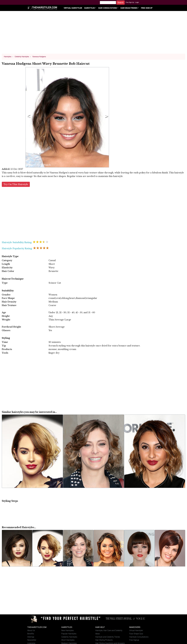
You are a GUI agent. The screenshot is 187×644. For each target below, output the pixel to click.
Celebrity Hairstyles (69, 637)
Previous (28, 117)
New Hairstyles (68, 630)
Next (106, 117)
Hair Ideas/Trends (129, 8)
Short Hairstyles (68, 640)
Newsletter (32, 640)
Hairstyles (90, 8)
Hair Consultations (108, 8)
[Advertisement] (93, 33)
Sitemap (31, 637)
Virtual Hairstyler (73, 8)
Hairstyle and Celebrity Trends (108, 637)
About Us (31, 630)
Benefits (31, 634)
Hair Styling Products (104, 640)
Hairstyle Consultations (139, 637)
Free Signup (134, 640)
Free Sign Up (130, 2)
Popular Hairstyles (69, 634)
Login (137, 2)
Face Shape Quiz (136, 634)
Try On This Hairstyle (16, 184)
